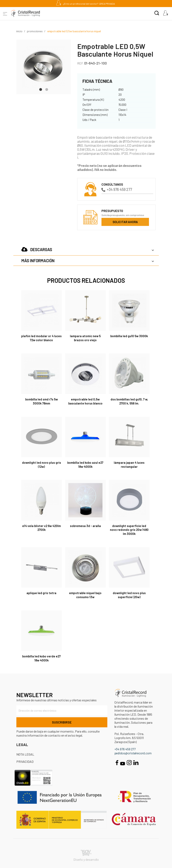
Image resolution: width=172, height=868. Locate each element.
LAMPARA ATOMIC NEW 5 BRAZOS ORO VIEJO (85, 338)
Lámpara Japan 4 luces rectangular (129, 465)
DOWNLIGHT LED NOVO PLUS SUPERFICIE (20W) (129, 595)
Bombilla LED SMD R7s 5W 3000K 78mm (42, 401)
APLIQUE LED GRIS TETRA (41, 593)
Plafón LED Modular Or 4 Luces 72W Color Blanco (41, 338)
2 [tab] (47, 89)
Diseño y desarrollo (86, 856)
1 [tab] (41, 89)
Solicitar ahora (125, 222)
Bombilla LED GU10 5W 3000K (129, 336)
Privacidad (25, 761)
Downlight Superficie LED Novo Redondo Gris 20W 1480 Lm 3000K (129, 530)
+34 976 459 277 (117, 189)
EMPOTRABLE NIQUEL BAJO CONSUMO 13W (85, 595)
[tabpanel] (44, 67)
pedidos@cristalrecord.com (133, 753)
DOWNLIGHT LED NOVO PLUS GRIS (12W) (42, 465)
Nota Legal (25, 754)
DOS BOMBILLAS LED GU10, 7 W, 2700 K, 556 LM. (129, 401)
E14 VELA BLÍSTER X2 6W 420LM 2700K (42, 528)
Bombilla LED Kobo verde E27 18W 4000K (41, 658)
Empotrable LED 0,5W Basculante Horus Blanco (85, 401)
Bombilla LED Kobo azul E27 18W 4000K (85, 465)
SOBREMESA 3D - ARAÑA (85, 526)
